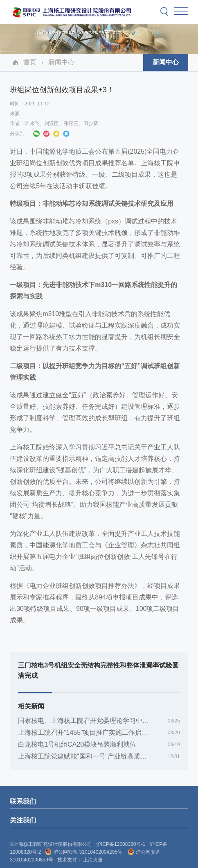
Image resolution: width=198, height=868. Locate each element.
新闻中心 (61, 62)
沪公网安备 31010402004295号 (84, 852)
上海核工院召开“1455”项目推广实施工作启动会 (86, 732)
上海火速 (93, 860)
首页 (30, 62)
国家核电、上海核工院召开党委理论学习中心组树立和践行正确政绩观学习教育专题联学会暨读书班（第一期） (99, 721)
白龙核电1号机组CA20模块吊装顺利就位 (77, 744)
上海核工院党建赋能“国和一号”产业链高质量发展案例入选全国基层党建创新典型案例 (99, 756)
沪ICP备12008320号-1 (121, 844)
